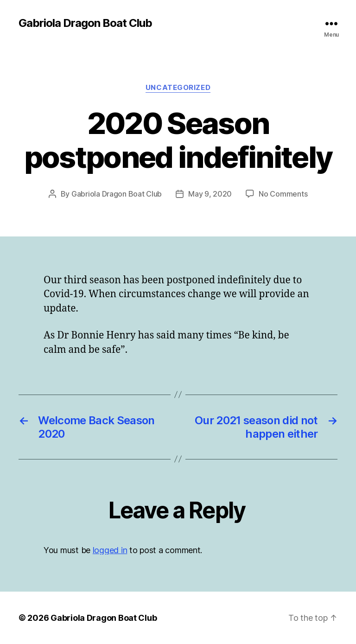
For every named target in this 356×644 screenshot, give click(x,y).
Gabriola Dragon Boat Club (85, 23)
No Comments (283, 194)
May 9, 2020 (210, 194)
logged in (110, 550)
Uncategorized (178, 88)
